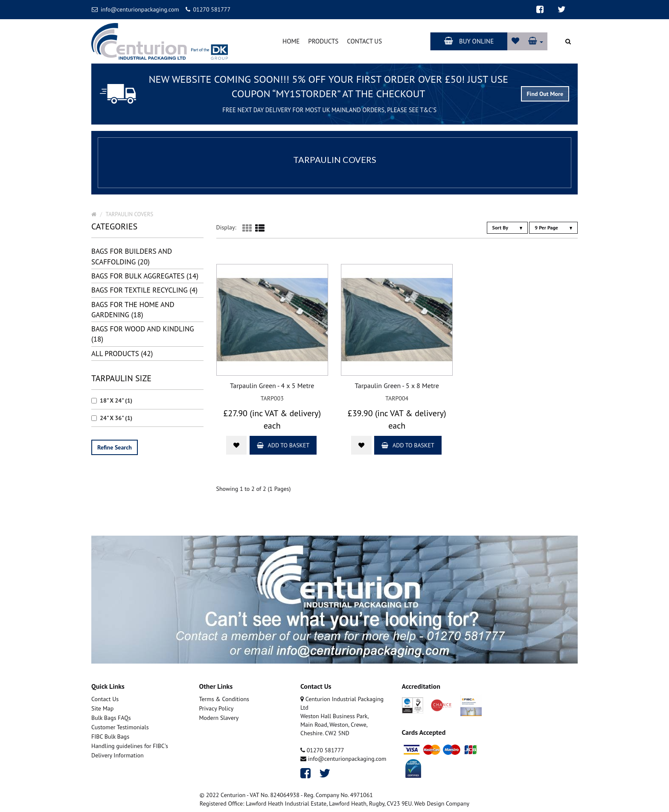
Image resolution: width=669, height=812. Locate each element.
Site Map (102, 708)
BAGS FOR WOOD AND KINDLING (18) (143, 334)
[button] (536, 41)
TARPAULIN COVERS (130, 214)
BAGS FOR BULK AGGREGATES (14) (145, 276)
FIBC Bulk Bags (110, 737)
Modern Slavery (219, 718)
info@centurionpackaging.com (135, 9)
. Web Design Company (441, 803)
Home (291, 41)
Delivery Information (118, 755)
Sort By (507, 228)
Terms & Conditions (224, 699)
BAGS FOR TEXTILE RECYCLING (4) (144, 290)
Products (323, 41)
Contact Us (364, 41)
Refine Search (115, 447)
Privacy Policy (217, 708)
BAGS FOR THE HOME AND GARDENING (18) (133, 310)
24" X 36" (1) (112, 418)
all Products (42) (122, 354)
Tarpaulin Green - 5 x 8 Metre (397, 386)
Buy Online (469, 41)
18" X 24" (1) (112, 400)
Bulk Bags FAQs (111, 718)
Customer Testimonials (120, 727)
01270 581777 (208, 9)
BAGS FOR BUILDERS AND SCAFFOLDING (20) (132, 256)
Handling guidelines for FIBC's (130, 746)
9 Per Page (553, 228)
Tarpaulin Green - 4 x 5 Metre (272, 386)
